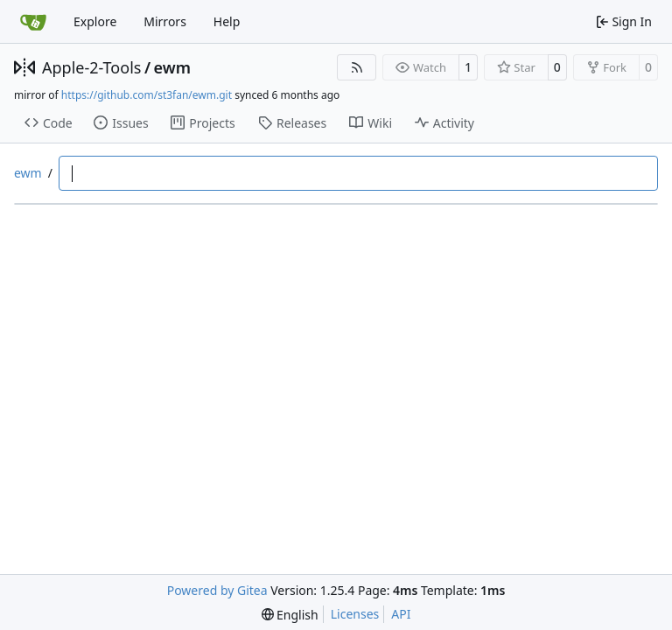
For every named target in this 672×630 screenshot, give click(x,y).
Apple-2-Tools (91, 67)
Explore (95, 21)
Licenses (355, 614)
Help (227, 21)
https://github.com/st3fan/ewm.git (147, 95)
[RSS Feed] (357, 67)
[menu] (290, 615)
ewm (172, 67)
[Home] (33, 22)
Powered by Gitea (217, 590)
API (401, 614)
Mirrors (165, 21)
